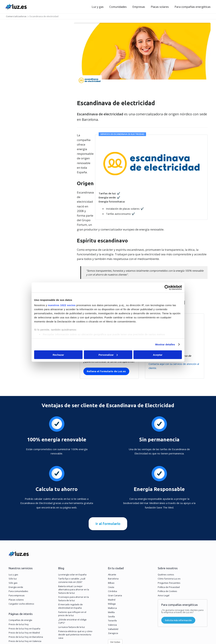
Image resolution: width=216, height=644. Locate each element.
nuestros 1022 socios (62, 305)
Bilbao (111, 546)
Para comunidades (18, 554)
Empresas (139, 7)
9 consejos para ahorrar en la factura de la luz (74, 561)
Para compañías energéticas (193, 7)
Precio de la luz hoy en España (24, 591)
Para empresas (17, 558)
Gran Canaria (115, 558)
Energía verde (16, 550)
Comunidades (118, 7)
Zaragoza (113, 596)
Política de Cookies (167, 554)
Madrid (112, 562)
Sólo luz (13, 541)
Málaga (112, 567)
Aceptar (158, 355)
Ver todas (115, 605)
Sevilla (111, 579)
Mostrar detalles (165, 344)
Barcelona (113, 541)
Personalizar (108, 355)
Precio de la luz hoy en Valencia (25, 604)
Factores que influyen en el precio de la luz (72, 576)
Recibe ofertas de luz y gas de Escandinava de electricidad (118, 237)
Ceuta (111, 550)
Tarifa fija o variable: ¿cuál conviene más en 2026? (72, 543)
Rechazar (58, 355)
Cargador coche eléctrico (21, 567)
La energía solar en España (72, 537)
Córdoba (112, 554)
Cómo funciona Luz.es (169, 541)
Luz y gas (98, 7)
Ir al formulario (108, 486)
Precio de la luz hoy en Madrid (24, 595)
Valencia (112, 588)
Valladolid (113, 592)
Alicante (112, 537)
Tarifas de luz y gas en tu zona (24, 608)
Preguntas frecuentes (169, 546)
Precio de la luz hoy (19, 587)
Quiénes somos (166, 537)
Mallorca (112, 571)
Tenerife (112, 583)
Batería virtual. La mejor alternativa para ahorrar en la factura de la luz (74, 552)
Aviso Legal (164, 558)
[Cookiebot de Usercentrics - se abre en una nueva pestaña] (167, 287)
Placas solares (160, 7)
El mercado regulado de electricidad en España (70, 569)
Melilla (111, 575)
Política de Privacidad (169, 550)
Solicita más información (178, 583)
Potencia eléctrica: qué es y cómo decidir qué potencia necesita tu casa (75, 597)
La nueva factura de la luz (72, 590)
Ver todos (65, 609)
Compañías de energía (20, 583)
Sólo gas (13, 546)
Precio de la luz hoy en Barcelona (26, 600)
